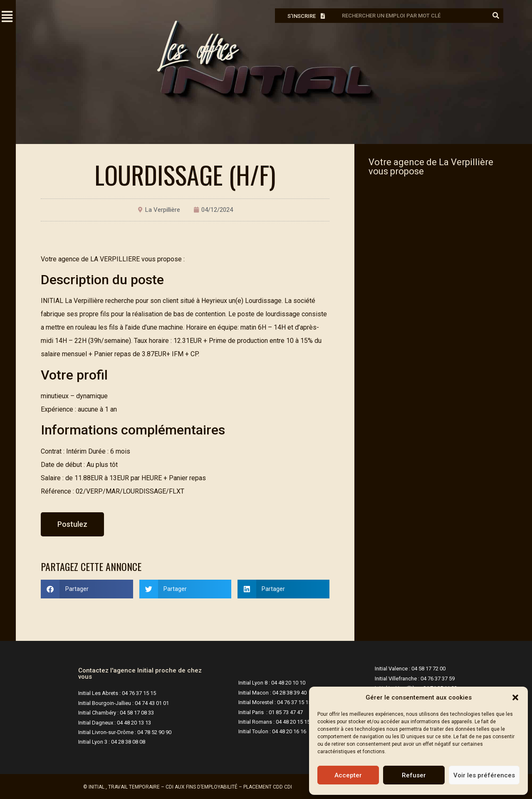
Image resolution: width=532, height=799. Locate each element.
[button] (515, 697)
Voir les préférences (484, 775)
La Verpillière (163, 210)
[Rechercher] (496, 16)
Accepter (348, 775)
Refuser (414, 775)
